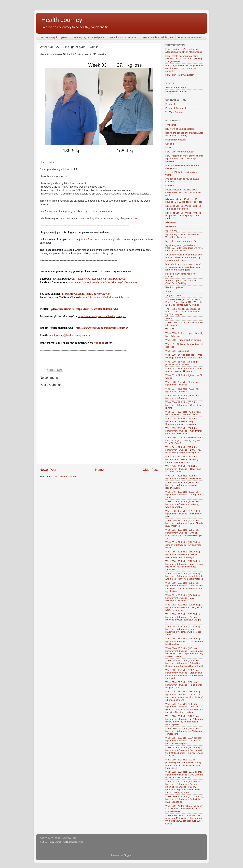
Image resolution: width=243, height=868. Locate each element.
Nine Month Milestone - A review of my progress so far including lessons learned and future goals (184, 267)
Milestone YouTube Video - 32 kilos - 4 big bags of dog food (184, 207)
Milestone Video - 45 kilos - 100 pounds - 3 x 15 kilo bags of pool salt (184, 200)
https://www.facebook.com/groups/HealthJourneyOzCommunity (103, 282)
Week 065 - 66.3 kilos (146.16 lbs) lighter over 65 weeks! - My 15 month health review (184, 641)
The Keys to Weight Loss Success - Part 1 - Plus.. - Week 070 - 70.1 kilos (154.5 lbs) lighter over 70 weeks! (184, 302)
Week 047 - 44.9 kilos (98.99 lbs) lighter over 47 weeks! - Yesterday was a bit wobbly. (183, 504)
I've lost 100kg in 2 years (53, 37)
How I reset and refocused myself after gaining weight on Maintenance (184, 51)
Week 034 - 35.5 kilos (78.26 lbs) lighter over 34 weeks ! (182, 390)
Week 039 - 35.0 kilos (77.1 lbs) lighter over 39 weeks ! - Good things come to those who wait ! (184, 431)
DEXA (168, 148)
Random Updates (174, 287)
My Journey (171, 230)
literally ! (170, 186)
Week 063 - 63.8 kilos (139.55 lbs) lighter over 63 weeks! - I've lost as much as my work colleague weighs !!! (183, 618)
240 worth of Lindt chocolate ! (180, 129)
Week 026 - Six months (177, 351)
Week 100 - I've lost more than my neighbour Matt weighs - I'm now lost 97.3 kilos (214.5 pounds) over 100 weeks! (184, 820)
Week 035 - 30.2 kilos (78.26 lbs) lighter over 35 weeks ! (182, 397)
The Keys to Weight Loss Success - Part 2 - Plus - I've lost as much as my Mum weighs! (183, 312)
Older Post (150, 470)
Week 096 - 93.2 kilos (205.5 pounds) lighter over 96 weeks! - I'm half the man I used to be (184, 799)
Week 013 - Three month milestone (183, 340)
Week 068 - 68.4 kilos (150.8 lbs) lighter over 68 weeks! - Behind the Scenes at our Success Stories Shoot (184, 663)
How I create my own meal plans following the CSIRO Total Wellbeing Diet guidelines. (184, 59)
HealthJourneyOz (63, 309)
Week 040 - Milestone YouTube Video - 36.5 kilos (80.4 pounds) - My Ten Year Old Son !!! (184, 440)
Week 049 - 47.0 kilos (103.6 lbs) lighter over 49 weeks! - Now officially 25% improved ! (184, 523)
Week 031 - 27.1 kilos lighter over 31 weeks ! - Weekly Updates (184, 370)
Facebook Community (176, 108)
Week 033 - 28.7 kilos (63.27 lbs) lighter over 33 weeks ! (182, 383)
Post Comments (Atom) (65, 477)
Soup (168, 291)
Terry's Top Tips (173, 295)
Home (99, 470)
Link (135, 218)
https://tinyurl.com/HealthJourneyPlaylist (86, 294)
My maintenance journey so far (181, 241)
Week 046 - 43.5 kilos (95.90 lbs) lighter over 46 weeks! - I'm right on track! (183, 495)
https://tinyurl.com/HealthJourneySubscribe (106, 297)
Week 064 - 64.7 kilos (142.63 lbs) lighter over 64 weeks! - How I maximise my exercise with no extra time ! (183, 631)
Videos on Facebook (176, 88)
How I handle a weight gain (158, 37)
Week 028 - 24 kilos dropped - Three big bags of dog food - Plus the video (184, 356)
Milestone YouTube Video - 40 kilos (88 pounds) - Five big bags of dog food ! (183, 216)
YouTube (99, 343)
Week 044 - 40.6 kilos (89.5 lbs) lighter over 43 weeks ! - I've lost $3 (183, 477)
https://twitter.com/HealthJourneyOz (97, 309)
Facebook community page (102, 239)
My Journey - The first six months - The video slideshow (183, 236)
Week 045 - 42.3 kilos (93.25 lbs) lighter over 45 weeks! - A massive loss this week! (183, 485)
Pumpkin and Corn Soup (123, 37)
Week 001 (171, 329)
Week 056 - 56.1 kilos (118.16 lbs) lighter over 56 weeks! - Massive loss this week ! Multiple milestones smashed (184, 565)
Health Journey (62, 20)
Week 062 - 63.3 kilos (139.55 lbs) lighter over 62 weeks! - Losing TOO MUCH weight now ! (184, 607)
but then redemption (175, 140)
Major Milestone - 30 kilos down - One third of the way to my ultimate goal (183, 192)
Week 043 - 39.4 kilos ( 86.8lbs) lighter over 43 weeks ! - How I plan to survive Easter (183, 469)
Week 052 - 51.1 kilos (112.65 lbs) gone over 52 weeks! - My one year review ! (183, 545)
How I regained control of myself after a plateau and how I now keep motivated (184, 68)
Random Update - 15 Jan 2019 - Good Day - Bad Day (182, 282)
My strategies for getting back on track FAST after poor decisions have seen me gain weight (184, 248)
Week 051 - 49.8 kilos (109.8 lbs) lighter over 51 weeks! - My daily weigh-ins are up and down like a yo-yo (184, 534)
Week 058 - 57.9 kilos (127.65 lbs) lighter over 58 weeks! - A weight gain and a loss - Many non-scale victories (184, 576)
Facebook (170, 104)
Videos (169, 318)
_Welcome (171, 125)
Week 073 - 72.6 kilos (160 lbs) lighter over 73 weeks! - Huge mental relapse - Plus (184, 685)
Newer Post (48, 470)
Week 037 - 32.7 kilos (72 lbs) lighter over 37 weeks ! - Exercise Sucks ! (184, 413)
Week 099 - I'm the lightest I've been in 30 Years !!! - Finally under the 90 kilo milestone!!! (184, 809)
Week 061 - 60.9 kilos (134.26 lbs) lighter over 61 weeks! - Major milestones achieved (183, 598)
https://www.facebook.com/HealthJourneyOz (101, 279)
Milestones (171, 222)
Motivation (171, 226)
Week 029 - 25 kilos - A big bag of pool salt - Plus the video (182, 363)
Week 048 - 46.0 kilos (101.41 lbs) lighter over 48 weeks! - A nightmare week (184, 514)
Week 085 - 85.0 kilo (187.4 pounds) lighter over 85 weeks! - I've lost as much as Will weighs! (184, 741)
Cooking (170, 144)
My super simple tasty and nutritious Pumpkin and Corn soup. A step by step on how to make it (184, 257)
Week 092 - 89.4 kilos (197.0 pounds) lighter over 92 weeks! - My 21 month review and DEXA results (184, 775)
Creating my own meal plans (88, 37)
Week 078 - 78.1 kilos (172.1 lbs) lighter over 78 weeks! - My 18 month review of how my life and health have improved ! (184, 720)
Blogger (128, 855)
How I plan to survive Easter (180, 75)
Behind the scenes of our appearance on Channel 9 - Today (184, 134)
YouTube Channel (174, 112)
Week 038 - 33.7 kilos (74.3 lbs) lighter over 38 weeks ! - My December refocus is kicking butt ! (183, 421)
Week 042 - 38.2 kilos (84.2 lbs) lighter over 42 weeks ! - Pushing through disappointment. (182, 459)
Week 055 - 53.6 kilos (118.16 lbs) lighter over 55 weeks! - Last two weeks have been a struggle (183, 554)
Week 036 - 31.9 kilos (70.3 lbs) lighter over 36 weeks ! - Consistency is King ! (184, 405)
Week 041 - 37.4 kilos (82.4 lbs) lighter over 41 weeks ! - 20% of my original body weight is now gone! (183, 450)
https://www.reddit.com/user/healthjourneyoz (102, 328)
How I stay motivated (190, 37)
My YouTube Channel (176, 92)
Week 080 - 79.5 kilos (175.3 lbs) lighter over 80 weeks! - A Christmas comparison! (184, 731)
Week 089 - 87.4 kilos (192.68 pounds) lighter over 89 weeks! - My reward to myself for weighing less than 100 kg (183, 764)
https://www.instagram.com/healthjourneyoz (102, 316)
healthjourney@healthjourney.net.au (69, 335)
